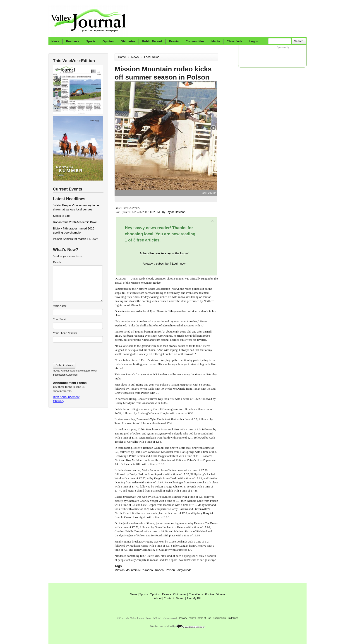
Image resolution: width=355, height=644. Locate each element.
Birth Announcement (66, 397)
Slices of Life (61, 216)
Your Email (60, 319)
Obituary (59, 401)
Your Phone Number (65, 333)
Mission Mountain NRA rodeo (134, 570)
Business (73, 41)
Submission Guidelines (65, 375)
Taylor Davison (176, 212)
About (158, 598)
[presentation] (78, 351)
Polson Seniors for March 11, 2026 (76, 239)
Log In (254, 41)
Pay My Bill (194, 598)
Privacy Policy (187, 618)
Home (122, 57)
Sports (91, 41)
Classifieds (235, 41)
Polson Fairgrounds (179, 570)
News (55, 41)
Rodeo (159, 570)
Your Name (60, 306)
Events (174, 41)
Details (57, 262)
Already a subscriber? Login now (164, 264)
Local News (152, 57)
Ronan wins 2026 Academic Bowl (75, 222)
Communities (195, 41)
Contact (169, 598)
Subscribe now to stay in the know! (164, 253)
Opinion (108, 41)
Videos (221, 594)
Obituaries (128, 41)
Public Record (152, 41)
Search (299, 41)
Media (216, 41)
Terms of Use (204, 618)
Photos (209, 594)
